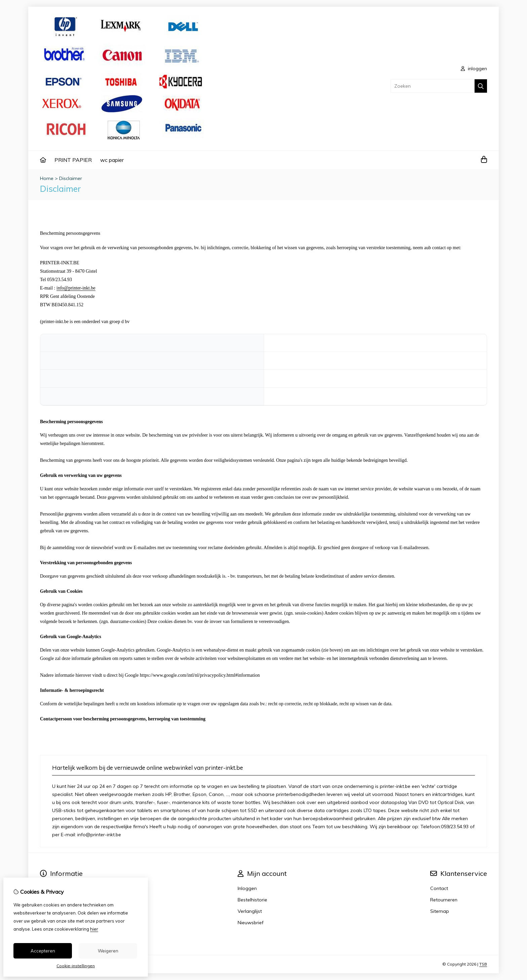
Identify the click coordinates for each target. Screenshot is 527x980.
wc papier (112, 160)
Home (47, 178)
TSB (483, 964)
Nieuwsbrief (251, 923)
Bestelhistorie (252, 900)
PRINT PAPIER (73, 160)
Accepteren (43, 951)
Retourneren (444, 900)
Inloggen (247, 888)
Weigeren (108, 951)
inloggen (474, 69)
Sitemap (440, 911)
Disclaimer (71, 178)
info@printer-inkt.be (76, 288)
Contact (439, 888)
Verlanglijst (250, 911)
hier (94, 929)
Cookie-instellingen (76, 966)
